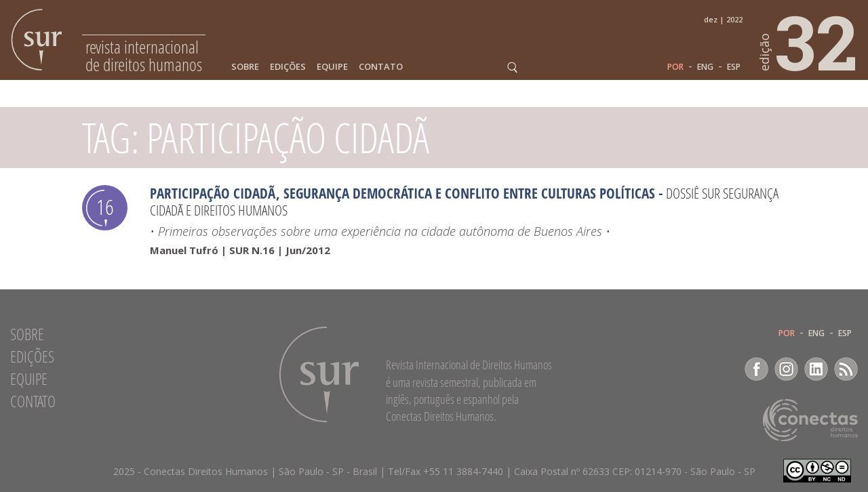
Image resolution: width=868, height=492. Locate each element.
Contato (381, 67)
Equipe (332, 67)
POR (675, 67)
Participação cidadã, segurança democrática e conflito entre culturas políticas (402, 193)
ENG (705, 67)
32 (809, 41)
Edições (288, 67)
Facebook (756, 369)
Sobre (245, 67)
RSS (846, 369)
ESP (734, 67)
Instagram (786, 369)
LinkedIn (816, 369)
